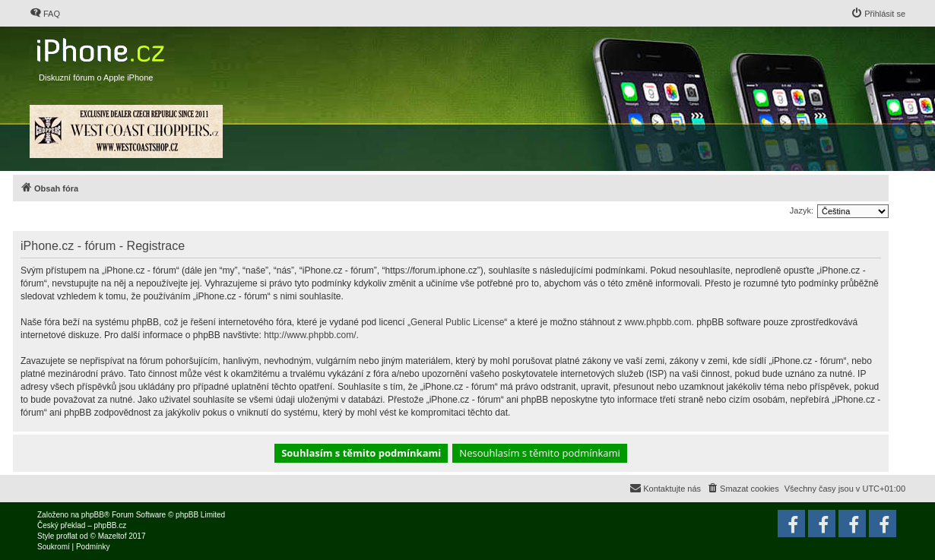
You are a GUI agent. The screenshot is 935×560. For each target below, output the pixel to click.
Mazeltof (113, 536)
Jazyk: (802, 210)
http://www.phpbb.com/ (310, 335)
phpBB (93, 515)
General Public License (457, 322)
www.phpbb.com (658, 322)
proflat (67, 536)
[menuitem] (45, 14)
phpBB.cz (110, 525)
